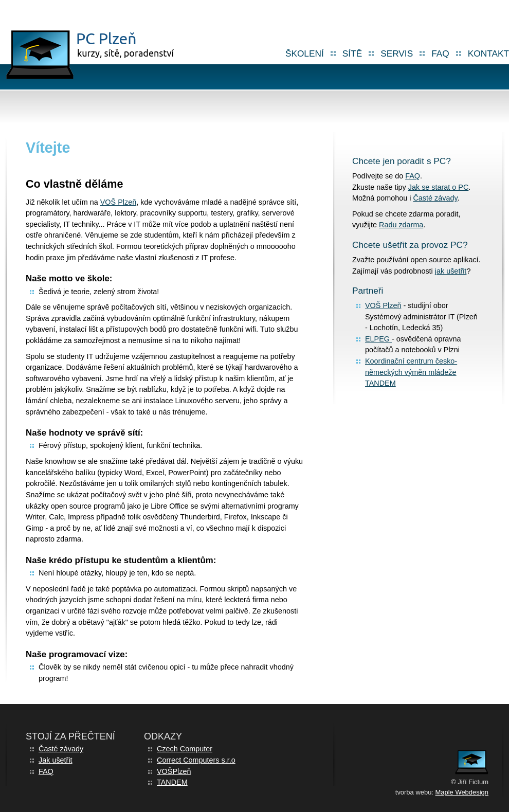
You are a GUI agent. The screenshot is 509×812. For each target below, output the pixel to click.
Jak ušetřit (56, 760)
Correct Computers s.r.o (196, 760)
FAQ (440, 53)
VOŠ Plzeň (118, 202)
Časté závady (435, 198)
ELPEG (378, 339)
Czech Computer (185, 749)
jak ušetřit (451, 271)
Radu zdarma (401, 225)
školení (305, 53)
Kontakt (488, 53)
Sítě (352, 53)
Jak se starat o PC (439, 187)
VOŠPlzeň (174, 771)
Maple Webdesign (462, 792)
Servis (397, 53)
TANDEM (172, 782)
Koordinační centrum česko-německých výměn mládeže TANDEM (411, 372)
